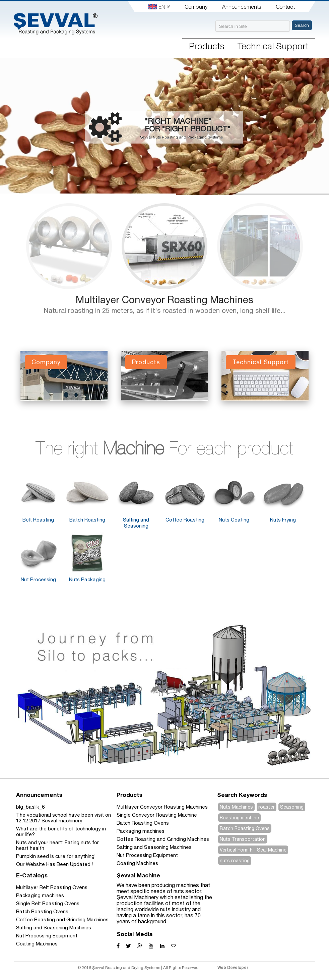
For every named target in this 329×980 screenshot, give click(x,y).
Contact (285, 7)
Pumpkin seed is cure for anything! (56, 856)
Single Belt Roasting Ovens (48, 903)
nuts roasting (235, 861)
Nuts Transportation (243, 839)
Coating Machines (137, 863)
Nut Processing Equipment (147, 855)
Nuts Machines (236, 807)
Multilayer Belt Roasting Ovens (52, 887)
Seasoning (292, 807)
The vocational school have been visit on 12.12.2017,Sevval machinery (63, 818)
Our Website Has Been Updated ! (54, 864)
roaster (267, 807)
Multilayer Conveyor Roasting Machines (164, 300)
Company (196, 7)
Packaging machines (141, 831)
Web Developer (233, 967)
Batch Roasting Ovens (143, 823)
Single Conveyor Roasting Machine (157, 815)
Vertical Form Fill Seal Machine (253, 850)
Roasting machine (239, 818)
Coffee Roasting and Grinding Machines (163, 839)
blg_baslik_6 (30, 807)
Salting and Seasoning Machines (154, 847)
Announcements (242, 7)
